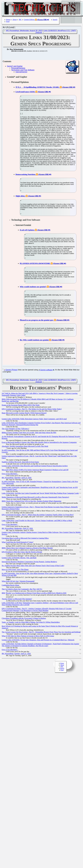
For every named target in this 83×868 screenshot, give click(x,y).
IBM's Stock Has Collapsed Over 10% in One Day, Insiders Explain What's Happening (31, 502)
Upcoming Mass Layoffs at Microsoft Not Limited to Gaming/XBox (25, 539)
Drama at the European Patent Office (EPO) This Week (21, 406)
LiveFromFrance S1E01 (25, 92)
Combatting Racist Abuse (10, 586)
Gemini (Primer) (12, 370)
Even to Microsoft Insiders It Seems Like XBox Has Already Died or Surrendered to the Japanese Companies (39, 443)
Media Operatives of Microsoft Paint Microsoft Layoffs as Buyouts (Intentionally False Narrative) (35, 498)
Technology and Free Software (23, 70)
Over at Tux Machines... (10, 474)
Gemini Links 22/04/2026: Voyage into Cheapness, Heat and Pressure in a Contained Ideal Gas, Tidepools (38, 640)
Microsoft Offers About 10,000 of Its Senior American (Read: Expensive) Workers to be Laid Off (35, 470)
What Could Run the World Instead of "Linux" (18, 543)
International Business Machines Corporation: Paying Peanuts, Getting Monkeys (29, 562)
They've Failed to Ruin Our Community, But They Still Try (22, 590)
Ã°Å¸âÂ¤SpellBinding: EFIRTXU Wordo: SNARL (37, 88)
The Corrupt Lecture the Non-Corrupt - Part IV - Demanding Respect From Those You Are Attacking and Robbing (41, 633)
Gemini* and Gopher (15, 67)
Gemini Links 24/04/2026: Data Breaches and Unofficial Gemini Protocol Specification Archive (35, 466)
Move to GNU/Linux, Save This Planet (15, 570)
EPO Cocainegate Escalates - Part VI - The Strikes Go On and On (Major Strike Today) (32, 410)
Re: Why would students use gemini (34, 340)
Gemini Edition (29, 20)
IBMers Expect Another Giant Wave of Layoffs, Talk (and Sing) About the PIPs (29, 433)
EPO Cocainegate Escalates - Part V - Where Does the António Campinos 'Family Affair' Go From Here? (38, 515)
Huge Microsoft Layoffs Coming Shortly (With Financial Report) (24, 413)
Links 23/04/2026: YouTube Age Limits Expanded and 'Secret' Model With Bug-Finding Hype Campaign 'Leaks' (40, 494)
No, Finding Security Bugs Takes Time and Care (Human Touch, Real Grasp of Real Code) (33, 566)
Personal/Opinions (18, 69)
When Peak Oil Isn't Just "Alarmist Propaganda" (18, 582)
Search (55, 20)
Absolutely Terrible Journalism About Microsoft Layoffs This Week (25, 447)
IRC (20, 20)
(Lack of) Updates (27, 230)
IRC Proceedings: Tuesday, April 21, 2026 (16, 654)
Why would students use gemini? (33, 287)
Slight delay (20, 196)
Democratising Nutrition (25, 175)
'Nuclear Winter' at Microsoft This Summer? (17, 599)
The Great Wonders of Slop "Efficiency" (16, 429)
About (15, 20)
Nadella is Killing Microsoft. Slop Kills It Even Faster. (20, 462)
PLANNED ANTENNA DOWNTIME (35, 264)
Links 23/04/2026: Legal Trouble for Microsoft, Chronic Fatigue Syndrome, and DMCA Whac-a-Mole (37, 521)
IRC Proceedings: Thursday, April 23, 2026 (17, 478)
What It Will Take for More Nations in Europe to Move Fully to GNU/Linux (28, 636)
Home (8, 20)
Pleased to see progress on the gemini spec (37, 321)
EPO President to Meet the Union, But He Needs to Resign (22, 552)
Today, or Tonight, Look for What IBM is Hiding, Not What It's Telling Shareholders (31, 623)
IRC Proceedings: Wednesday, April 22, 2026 (17, 529)
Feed (8, 22)
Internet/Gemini (21, 72)
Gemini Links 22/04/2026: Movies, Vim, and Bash (19, 558)
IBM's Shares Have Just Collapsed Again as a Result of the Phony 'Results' (27, 548)
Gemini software (46, 370)
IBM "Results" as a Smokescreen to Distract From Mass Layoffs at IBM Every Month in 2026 (34, 594)
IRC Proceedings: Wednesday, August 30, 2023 (24, 31)
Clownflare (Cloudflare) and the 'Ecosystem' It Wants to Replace (24, 619)
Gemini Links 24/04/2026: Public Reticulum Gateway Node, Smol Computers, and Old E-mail (34, 419)
